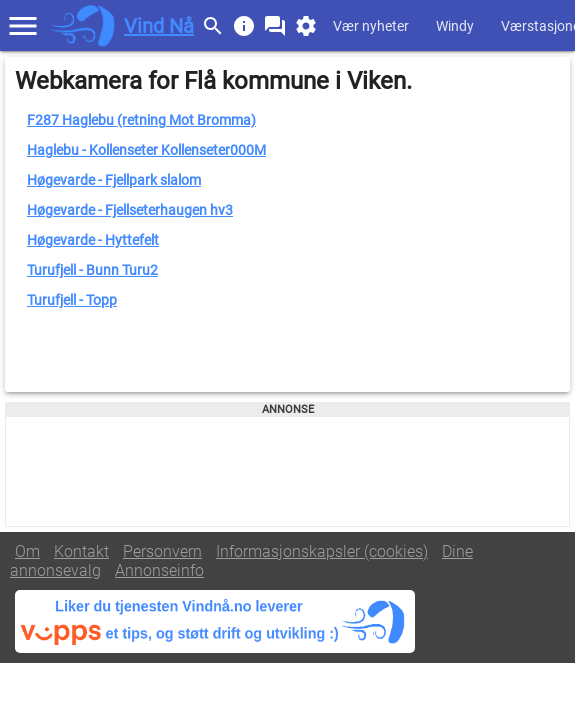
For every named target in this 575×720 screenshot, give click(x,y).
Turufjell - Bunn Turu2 (92, 270)
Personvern (162, 551)
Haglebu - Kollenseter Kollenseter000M (146, 150)
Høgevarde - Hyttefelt (93, 240)
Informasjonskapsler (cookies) (322, 551)
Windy (455, 26)
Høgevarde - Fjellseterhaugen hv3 (130, 210)
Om (27, 551)
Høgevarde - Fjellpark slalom (114, 180)
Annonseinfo (159, 570)
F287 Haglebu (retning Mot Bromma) (141, 120)
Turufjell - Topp (72, 300)
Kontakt (81, 551)
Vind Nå (159, 26)
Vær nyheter (371, 26)
